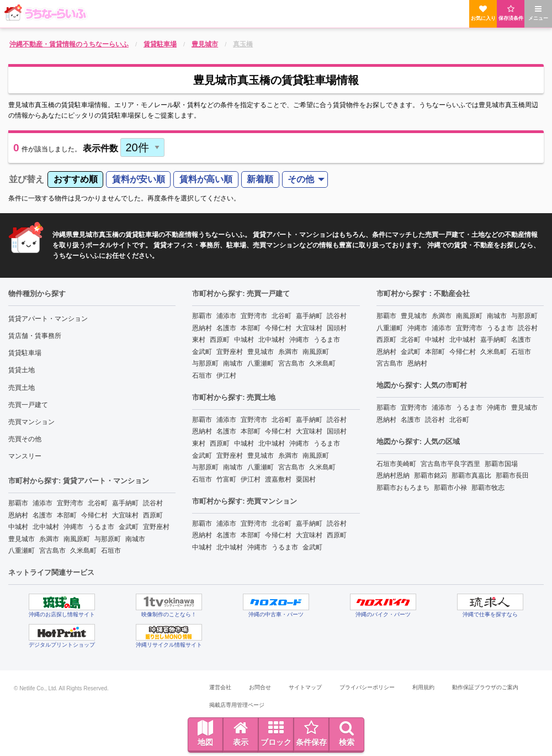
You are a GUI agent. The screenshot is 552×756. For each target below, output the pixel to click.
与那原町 (108, 539)
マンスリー (25, 456)
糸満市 (49, 539)
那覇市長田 (512, 475)
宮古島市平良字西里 (450, 464)
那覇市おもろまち (403, 488)
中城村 (18, 527)
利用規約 (423, 687)
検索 (347, 733)
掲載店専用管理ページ (237, 705)
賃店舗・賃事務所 (35, 336)
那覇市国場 (501, 464)
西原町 (153, 515)
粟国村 (306, 479)
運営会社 (220, 687)
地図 (205, 733)
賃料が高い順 (206, 179)
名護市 (43, 515)
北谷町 (98, 503)
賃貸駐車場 (25, 353)
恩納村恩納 (393, 475)
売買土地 (22, 388)
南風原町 (77, 539)
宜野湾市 (70, 503)
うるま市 (101, 527)
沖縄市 (73, 527)
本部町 (67, 515)
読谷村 (153, 503)
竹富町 (226, 479)
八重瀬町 (22, 551)
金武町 (129, 527)
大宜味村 (125, 515)
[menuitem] (75, 180)
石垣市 (111, 551)
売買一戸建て (28, 405)
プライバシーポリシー (367, 687)
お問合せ (260, 687)
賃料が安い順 (139, 179)
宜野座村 (156, 527)
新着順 (260, 179)
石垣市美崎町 (396, 464)
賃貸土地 (22, 370)
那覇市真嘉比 (471, 475)
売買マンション (31, 422)
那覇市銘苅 (431, 475)
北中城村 (46, 527)
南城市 (135, 539)
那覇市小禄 (450, 488)
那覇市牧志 (488, 488)
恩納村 (18, 515)
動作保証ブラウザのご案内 (485, 687)
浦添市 (43, 503)
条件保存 (311, 733)
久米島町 (83, 551)
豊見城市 (22, 539)
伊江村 (226, 376)
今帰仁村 (94, 515)
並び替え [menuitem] (26, 179)
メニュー (538, 13)
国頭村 (337, 328)
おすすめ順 (76, 179)
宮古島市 (52, 551)
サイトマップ (305, 687)
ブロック (276, 733)
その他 (301, 179)
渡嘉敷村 (278, 479)
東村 (199, 340)
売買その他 (25, 439)
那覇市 (18, 503)
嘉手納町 (125, 503)
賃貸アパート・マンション (48, 319)
